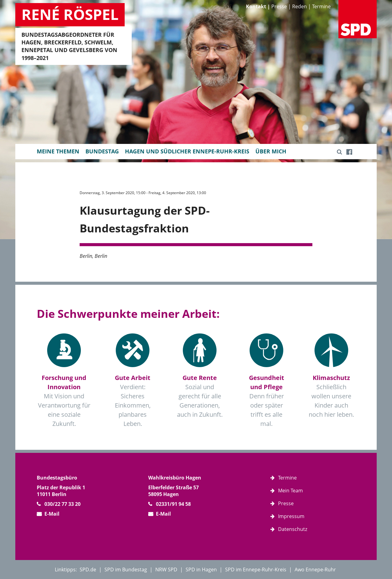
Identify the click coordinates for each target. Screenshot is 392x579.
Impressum (291, 516)
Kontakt (256, 6)
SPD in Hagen (201, 570)
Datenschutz (293, 529)
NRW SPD (166, 570)
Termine (321, 6)
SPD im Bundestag (126, 570)
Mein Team (290, 491)
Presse (279, 6)
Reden (300, 6)
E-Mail (52, 514)
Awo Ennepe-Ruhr (315, 570)
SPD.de (88, 570)
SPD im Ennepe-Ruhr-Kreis (256, 570)
